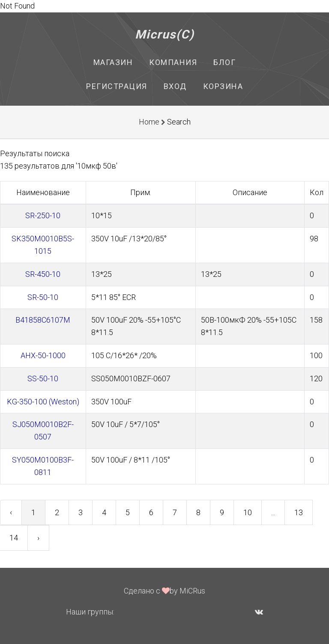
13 (299, 512)
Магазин (113, 62)
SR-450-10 (43, 274)
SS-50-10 (43, 378)
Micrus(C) (165, 34)
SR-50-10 (43, 297)
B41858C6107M (43, 320)
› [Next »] (38, 538)
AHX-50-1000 (43, 355)
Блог (224, 62)
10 (248, 512)
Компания (173, 62)
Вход (175, 86)
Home (149, 122)
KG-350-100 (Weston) (43, 402)
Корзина (223, 86)
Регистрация (117, 86)
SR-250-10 (43, 215)
